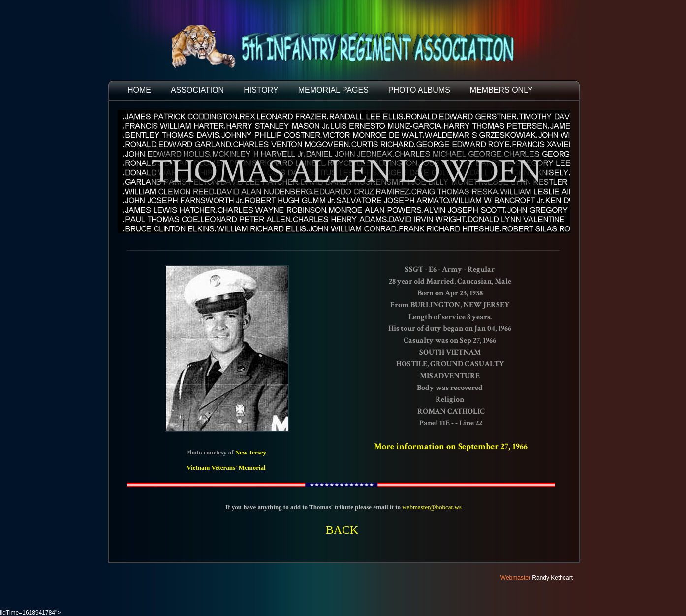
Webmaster (515, 578)
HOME (139, 90)
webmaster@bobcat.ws (432, 507)
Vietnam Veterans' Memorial (226, 468)
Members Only (501, 90)
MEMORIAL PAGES (333, 90)
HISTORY (261, 90)
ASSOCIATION (197, 90)
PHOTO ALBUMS (419, 90)
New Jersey (251, 452)
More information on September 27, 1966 (451, 446)
